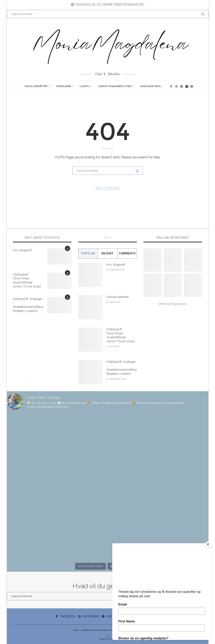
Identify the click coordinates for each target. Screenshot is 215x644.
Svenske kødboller (118, 297)
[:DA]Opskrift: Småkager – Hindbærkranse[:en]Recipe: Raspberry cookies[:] (28, 305)
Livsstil (85, 86)
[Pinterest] (182, 86)
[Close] (209, 544)
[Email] (187, 86)
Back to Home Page (108, 188)
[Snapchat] (192, 86)
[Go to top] (107, 639)
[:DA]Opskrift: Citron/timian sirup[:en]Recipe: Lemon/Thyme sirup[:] (27, 281)
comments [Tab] (127, 253)
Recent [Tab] (107, 253)
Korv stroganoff (22, 250)
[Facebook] (172, 86)
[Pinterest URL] (153, 260)
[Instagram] (177, 86)
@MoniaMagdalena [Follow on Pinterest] (173, 304)
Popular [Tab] (88, 253)
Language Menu (151, 86)
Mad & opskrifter (36, 86)
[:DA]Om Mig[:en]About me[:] (115, 86)
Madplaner (63, 86)
